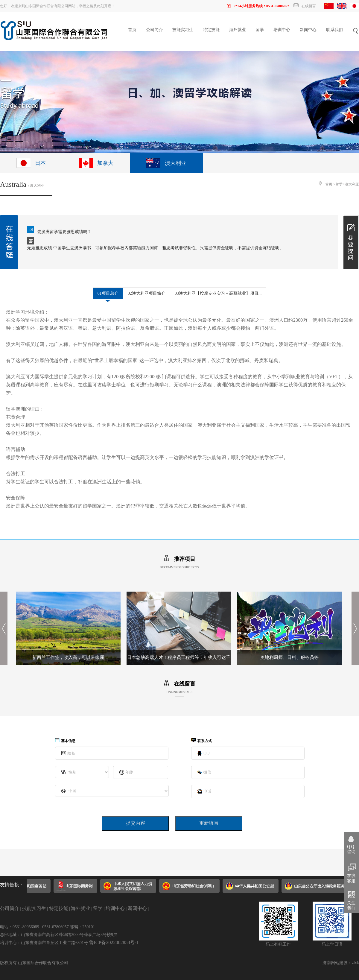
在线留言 (305, 6)
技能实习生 (183, 30)
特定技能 (211, 30)
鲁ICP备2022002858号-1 (114, 942)
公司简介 (154, 30)
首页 (132, 30)
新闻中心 (308, 30)
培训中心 (282, 30)
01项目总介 (108, 293)
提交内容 (136, 823)
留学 (260, 30)
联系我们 (334, 30)
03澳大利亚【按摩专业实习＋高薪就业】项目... (218, 293)
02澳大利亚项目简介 (147, 293)
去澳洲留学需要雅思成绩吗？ (64, 232)
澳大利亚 (352, 184)
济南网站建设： (337, 963)
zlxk (355, 963)
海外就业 (238, 30)
